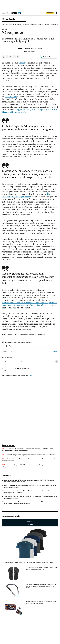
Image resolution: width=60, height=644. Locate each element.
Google (22, 63)
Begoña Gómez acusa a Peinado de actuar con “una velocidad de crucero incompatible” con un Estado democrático (26, 503)
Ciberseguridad (17, 25)
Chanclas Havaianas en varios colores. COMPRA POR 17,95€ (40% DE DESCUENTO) (42, 568)
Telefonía (44, 362)
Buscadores (12, 362)
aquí (31, 375)
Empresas (37, 362)
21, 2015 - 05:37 (30, 52)
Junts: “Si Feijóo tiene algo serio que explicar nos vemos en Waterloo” (31, 455)
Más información (7, 371)
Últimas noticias (8, 445)
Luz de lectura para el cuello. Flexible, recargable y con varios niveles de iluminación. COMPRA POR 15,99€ (41, 586)
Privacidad (26, 25)
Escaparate (30, 523)
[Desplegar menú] (4, 13)
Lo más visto (7, 476)
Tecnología (9, 19)
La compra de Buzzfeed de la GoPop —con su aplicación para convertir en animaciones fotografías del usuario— (29, 303)
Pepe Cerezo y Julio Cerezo (30, 49)
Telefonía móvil (28, 362)
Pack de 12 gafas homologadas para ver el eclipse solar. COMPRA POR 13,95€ (41, 602)
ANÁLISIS (5, 30)
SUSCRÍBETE (50, 13)
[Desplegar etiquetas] (57, 362)
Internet (48, 25)
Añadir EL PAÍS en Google (50, 57)
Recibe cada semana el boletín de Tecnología (18, 342)
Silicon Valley (11, 97)
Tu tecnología (6, 25)
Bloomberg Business (21, 197)
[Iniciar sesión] (56, 13)
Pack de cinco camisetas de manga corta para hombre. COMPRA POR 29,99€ (30, 562)
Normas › (55, 352)
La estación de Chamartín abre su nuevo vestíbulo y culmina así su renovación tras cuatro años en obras (27, 450)
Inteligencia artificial (37, 25)
